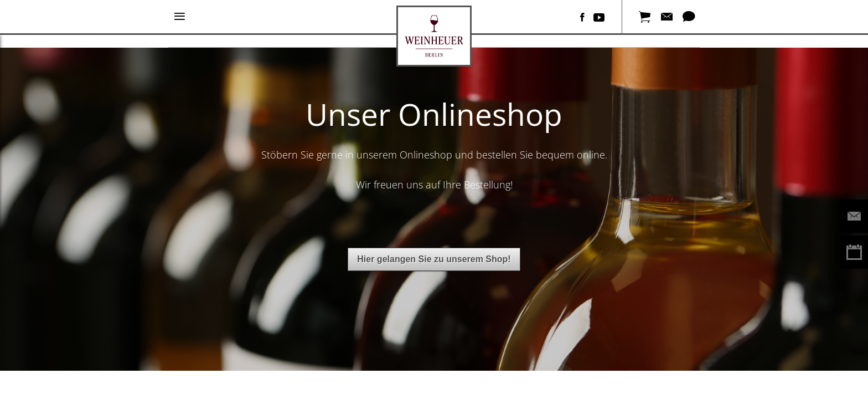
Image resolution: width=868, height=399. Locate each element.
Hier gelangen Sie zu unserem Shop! (434, 259)
